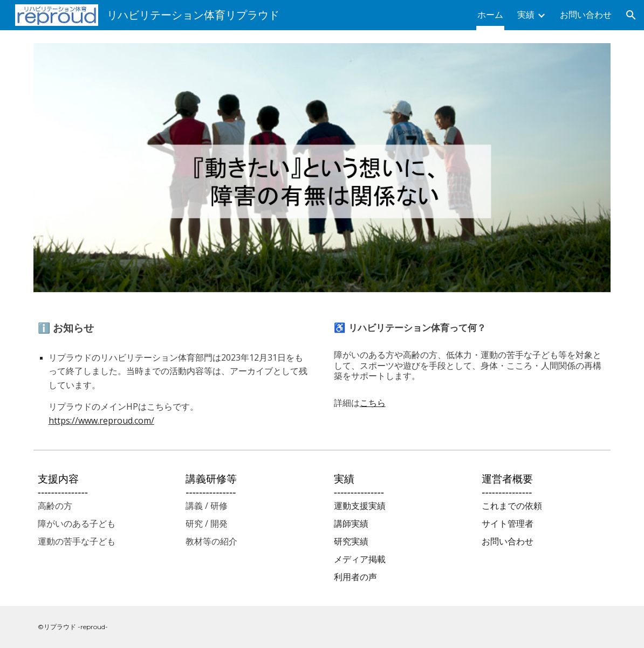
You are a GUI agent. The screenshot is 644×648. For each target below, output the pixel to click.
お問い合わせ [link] (586, 15)
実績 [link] (526, 15)
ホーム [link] (490, 15)
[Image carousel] (322, 168)
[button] (631, 15)
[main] (174, 375)
